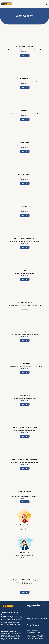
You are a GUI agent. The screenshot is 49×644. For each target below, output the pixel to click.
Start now (25, 55)
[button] (46, 4)
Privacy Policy (35, 630)
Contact (28, 630)
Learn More (24, 52)
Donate (38, 632)
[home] (6, 4)
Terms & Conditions (31, 632)
